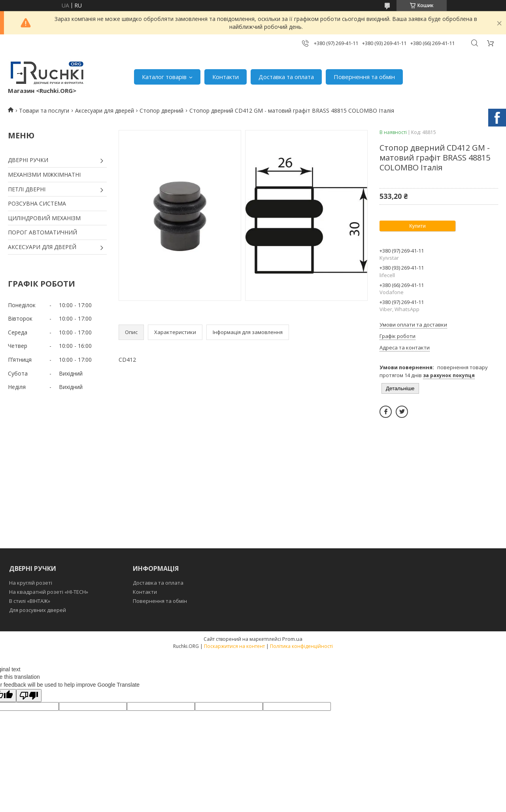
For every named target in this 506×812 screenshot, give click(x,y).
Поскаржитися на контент (234, 646)
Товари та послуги (44, 110)
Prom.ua (292, 639)
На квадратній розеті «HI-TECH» (49, 592)
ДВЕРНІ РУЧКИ (28, 160)
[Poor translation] (29, 696)
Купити (417, 226)
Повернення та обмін (364, 77)
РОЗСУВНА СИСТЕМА (37, 203)
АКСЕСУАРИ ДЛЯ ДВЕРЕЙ (42, 247)
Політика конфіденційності (301, 646)
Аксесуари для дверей (105, 110)
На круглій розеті (31, 583)
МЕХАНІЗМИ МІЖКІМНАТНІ (44, 175)
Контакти (226, 77)
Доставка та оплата (286, 77)
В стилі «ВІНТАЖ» (30, 601)
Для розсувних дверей (38, 610)
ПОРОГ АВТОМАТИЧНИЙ (42, 232)
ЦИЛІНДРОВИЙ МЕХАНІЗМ (44, 218)
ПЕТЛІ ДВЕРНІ (27, 189)
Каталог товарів (164, 77)
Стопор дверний (161, 110)
